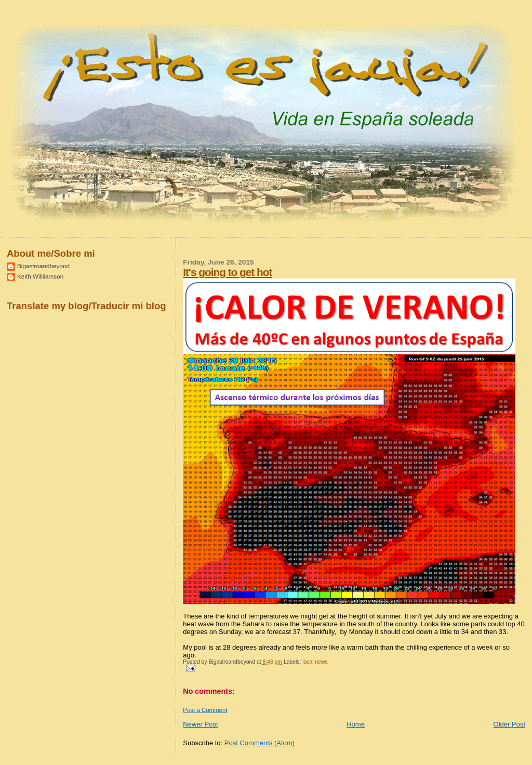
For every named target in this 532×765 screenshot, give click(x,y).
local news (315, 662)
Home (356, 724)
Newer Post (200, 724)
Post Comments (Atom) (260, 743)
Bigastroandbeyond (43, 266)
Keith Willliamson (40, 276)
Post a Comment (205, 710)
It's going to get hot (227, 272)
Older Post (509, 724)
